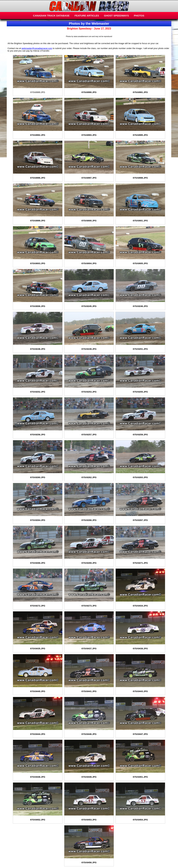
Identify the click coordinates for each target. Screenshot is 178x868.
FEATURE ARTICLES (87, 16)
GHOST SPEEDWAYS (116, 16)
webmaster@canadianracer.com (37, 48)
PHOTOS (139, 16)
